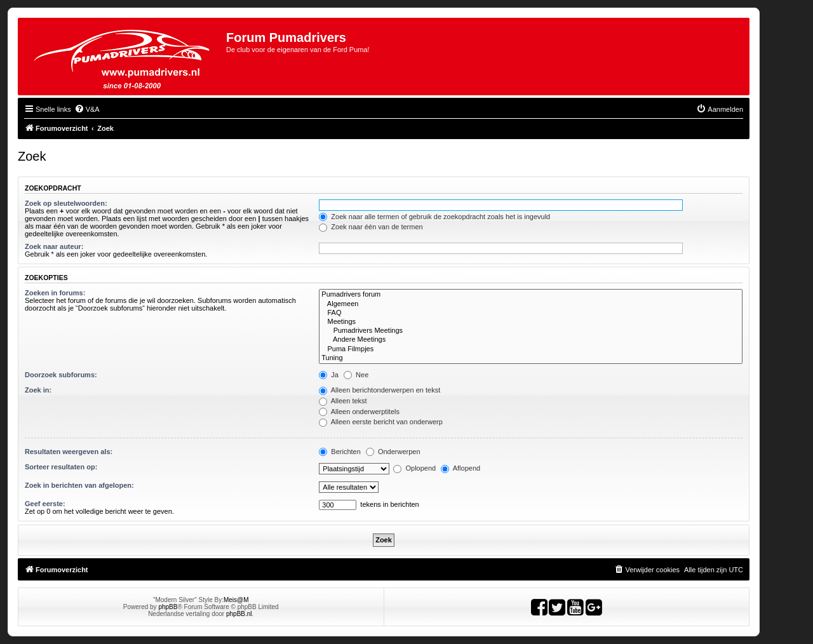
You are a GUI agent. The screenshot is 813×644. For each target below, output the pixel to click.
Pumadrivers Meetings (531, 331)
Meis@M (236, 600)
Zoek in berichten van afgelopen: (79, 485)
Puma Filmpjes (531, 349)
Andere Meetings (531, 340)
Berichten (340, 452)
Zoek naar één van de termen (371, 227)
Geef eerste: (45, 504)
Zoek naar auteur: (54, 246)
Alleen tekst (343, 401)
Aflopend (460, 468)
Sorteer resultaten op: (61, 467)
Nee (356, 375)
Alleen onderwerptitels (359, 412)
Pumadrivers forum (531, 295)
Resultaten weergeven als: (69, 452)
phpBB (168, 607)
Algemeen (531, 304)
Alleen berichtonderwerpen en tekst (380, 390)
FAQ (531, 313)
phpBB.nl (239, 614)
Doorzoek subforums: (61, 375)
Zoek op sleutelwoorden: (66, 203)
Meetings (531, 322)
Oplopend (414, 468)
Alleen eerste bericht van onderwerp (381, 422)
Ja (329, 375)
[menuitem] (87, 109)
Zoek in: (38, 390)
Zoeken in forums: (55, 293)
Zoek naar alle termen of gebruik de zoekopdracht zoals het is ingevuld (434, 217)
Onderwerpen (393, 452)
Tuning (531, 358)
